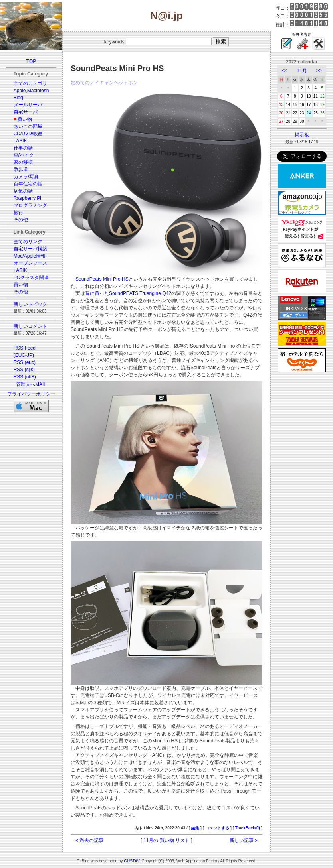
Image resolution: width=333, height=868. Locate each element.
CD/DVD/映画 (28, 134)
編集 (195, 828)
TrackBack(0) (248, 828)
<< (285, 71)
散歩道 (21, 169)
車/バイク (24, 155)
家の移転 (23, 162)
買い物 (25, 119)
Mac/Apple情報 (30, 256)
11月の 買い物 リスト (166, 840)
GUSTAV (132, 861)
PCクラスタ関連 (31, 278)
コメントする (217, 828)
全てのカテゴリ (30, 83)
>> (319, 71)
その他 (21, 220)
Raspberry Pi (27, 198)
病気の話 (23, 191)
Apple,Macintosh (31, 91)
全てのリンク (28, 242)
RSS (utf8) (25, 377)
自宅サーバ (26, 112)
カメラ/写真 (26, 177)
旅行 (18, 213)
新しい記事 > (244, 840)
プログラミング (30, 205)
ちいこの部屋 (28, 126)
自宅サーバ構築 (30, 249)
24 (309, 113)
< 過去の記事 (89, 840)
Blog (18, 98)
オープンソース (30, 263)
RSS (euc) (25, 362)
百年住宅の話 (28, 184)
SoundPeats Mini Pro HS (102, 279)
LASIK (20, 141)
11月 (302, 71)
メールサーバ (28, 105)
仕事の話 (23, 148)
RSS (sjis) (24, 370)
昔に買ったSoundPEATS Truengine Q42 (128, 293)
